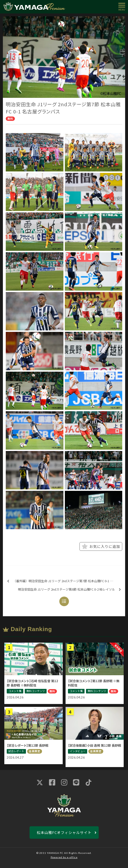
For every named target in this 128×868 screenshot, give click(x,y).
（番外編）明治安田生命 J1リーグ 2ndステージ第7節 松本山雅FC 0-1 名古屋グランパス (65, 581)
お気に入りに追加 (101, 547)
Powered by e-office (64, 857)
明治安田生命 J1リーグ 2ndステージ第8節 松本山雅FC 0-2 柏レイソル (69, 589)
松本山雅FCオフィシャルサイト (64, 832)
